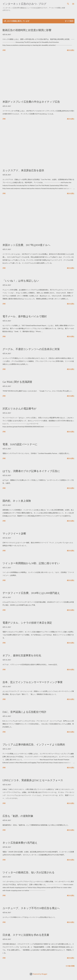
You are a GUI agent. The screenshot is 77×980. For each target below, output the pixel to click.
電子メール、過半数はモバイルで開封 (25, 316)
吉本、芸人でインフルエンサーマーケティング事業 (33, 682)
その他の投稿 (70, 966)
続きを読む (71, 50)
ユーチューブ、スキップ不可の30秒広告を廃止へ (31, 908)
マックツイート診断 (14, 533)
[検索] (68, 4)
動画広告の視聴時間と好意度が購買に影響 (27, 30)
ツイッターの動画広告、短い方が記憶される (29, 872)
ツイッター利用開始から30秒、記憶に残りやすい (31, 563)
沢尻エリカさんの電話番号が (19, 409)
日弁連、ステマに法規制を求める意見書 (26, 935)
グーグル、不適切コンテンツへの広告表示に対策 (31, 349)
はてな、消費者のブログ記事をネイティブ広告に (31, 471)
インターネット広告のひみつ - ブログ (24, 4)
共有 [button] (4, 50)
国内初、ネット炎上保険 (17, 501)
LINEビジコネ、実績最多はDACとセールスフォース (33, 780)
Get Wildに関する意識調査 (17, 382)
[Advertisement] (38, 76)
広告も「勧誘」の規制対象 (18, 816)
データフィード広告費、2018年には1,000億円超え (31, 593)
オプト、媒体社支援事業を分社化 (22, 655)
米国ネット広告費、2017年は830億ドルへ (26, 245)
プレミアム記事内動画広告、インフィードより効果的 (34, 745)
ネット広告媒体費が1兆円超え (20, 843)
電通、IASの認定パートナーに (20, 444)
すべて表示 (69, 21)
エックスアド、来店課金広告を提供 (23, 170)
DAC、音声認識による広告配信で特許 (24, 712)
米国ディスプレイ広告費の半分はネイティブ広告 (31, 102)
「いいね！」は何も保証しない (21, 281)
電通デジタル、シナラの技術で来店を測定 (27, 623)
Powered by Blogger (38, 974)
